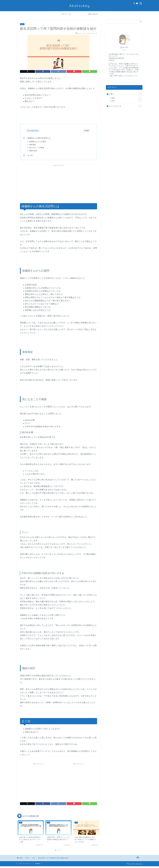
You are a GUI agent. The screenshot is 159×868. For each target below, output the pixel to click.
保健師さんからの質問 (42, 142)
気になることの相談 (41, 148)
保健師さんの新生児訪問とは (43, 138)
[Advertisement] (58, 185)
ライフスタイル (125, 106)
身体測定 (37, 145)
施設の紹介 (38, 151)
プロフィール (66, 14)
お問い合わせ (93, 14)
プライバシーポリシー (25, 865)
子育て (125, 94)
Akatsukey (80, 6)
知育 (127, 98)
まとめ (35, 156)
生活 (22, 24)
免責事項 (38, 865)
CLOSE (87, 131)
